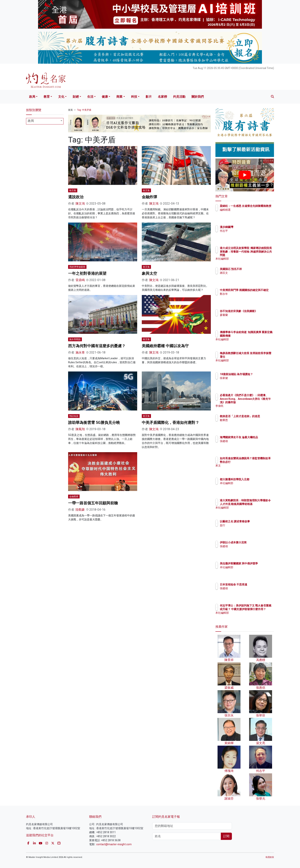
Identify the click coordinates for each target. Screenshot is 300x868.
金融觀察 (74, 497)
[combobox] (45, 121)
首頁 (70, 110)
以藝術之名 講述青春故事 (257, 521)
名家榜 (162, 97)
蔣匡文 (246, 273)
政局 (32, 97)
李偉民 (246, 406)
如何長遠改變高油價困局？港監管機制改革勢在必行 (257, 462)
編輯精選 (248, 213)
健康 (105, 97)
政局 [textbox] (31, 121)
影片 (149, 97)
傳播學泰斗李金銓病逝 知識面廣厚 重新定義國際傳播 (256, 336)
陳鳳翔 (80, 429)
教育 (47, 97)
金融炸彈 (149, 197)
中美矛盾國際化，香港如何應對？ (170, 423)
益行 (245, 525)
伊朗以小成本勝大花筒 (256, 542)
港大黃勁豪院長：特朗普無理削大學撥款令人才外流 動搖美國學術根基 (257, 504)
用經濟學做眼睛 (77, 267)
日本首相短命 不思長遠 (256, 584)
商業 (119, 97)
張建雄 (246, 445)
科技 (134, 97)
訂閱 (226, 836)
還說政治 (76, 197)
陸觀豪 (80, 510)
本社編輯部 (249, 259)
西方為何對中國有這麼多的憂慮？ (97, 346)
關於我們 (198, 97)
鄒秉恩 (246, 423)
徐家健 (246, 381)
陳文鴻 (80, 204)
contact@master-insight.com (114, 844)
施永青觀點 (75, 339)
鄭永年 (246, 297)
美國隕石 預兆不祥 (253, 269)
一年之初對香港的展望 (87, 273)
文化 (61, 97)
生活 (90, 97)
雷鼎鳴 (80, 280)
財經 (76, 97)
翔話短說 (74, 416)
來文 (245, 469)
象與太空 (149, 273)
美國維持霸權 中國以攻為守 (165, 346)
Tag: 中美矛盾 (84, 110)
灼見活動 (179, 97)
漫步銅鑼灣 (249, 227)
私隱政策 (270, 857)
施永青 (80, 352)
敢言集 (73, 190)
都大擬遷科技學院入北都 (257, 479)
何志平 (246, 231)
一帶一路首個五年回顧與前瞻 (93, 503)
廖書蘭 (246, 318)
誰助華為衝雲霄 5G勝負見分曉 (94, 423)
